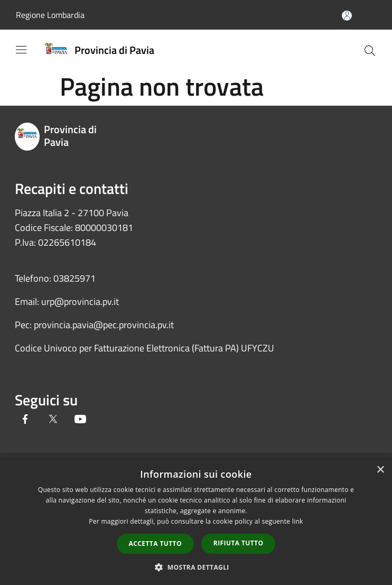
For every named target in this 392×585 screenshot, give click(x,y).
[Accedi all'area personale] (347, 16)
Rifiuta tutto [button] (239, 543)
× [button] (380, 470)
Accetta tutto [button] (155, 544)
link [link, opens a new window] (298, 521)
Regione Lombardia (50, 15)
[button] (196, 567)
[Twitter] (53, 420)
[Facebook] (25, 420)
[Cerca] (370, 51)
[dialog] (196, 522)
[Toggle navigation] (21, 50)
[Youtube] (80, 420)
